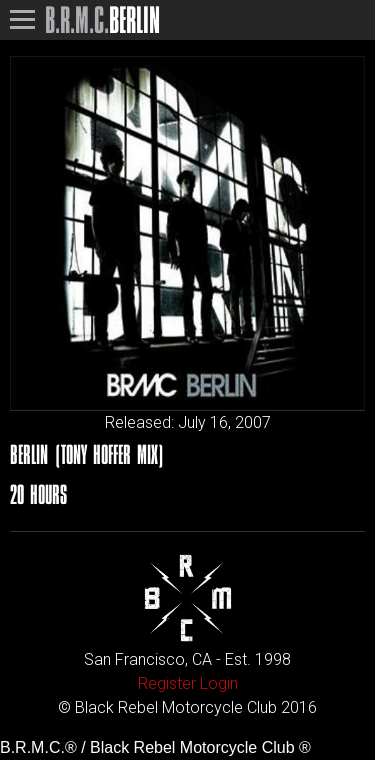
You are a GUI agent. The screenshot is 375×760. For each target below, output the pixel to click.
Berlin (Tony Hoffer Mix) (87, 454)
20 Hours (38, 494)
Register (167, 683)
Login (219, 683)
